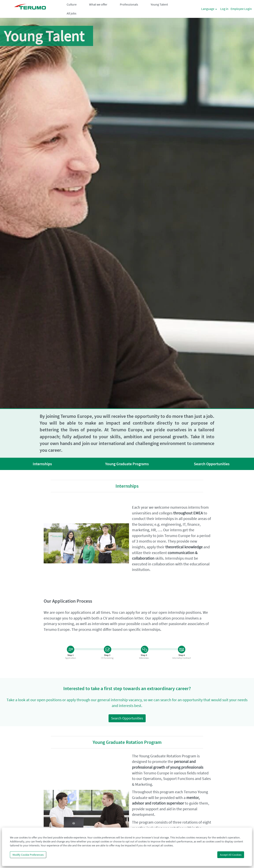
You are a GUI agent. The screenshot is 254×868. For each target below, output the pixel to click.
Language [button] (209, 9)
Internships (42, 464)
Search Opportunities (212, 464)
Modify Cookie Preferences (28, 855)
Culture (72, 4)
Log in (224, 9)
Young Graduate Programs (127, 464)
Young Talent (159, 4)
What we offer (98, 4)
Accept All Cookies (231, 855)
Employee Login (241, 9)
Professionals (129, 4)
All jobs (72, 13)
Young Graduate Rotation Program (127, 742)
